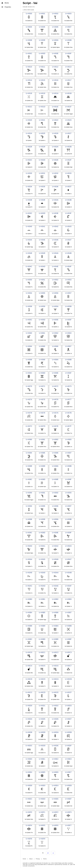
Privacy (38, 859)
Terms (45, 859)
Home (24, 859)
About (31, 859)
